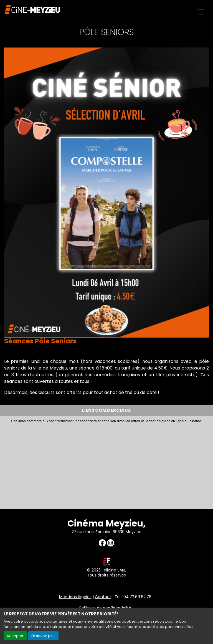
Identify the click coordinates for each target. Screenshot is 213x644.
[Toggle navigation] (201, 12)
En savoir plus (43, 636)
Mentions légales (75, 597)
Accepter (15, 636)
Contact (103, 597)
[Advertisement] (106, 465)
